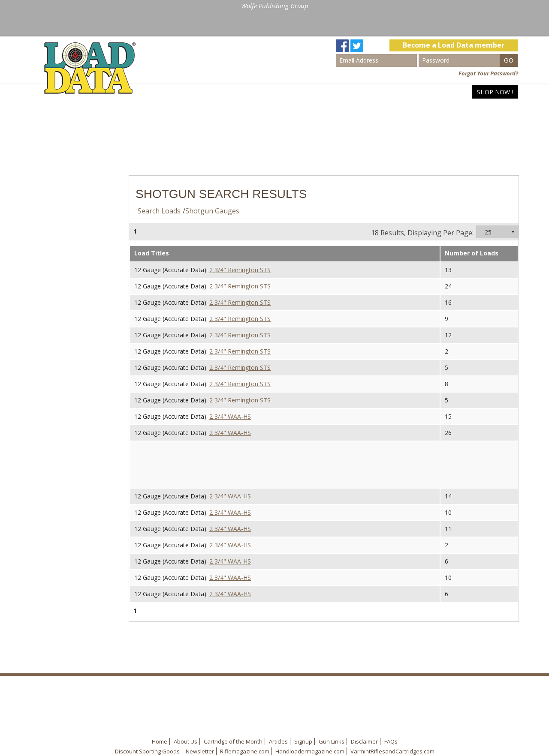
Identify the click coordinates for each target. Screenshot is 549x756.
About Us (186, 741)
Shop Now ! (495, 92)
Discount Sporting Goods (147, 751)
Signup (303, 741)
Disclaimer (364, 741)
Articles (454, 92)
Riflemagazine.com (245, 751)
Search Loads (406, 92)
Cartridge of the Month (233, 741)
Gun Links (332, 741)
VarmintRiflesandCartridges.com (392, 751)
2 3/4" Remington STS (240, 270)
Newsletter (200, 751)
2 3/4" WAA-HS (230, 416)
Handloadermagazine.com (310, 751)
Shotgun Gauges (212, 211)
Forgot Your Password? (488, 73)
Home (363, 92)
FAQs (391, 741)
